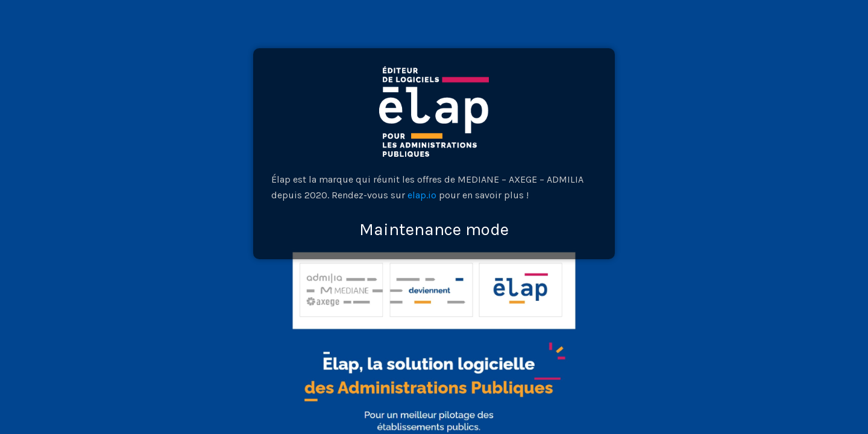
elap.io (422, 195)
